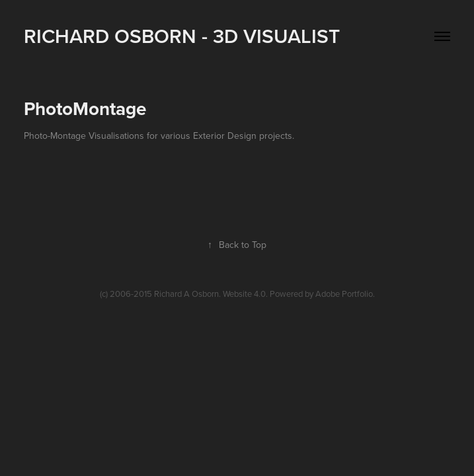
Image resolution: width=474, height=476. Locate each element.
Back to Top (237, 245)
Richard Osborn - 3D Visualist (182, 36)
